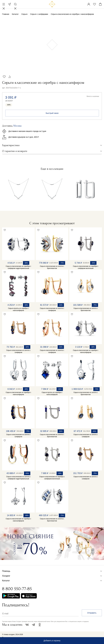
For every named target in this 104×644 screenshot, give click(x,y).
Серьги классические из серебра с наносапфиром (86, 351)
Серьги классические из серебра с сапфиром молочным (86, 267)
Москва (9, 4)
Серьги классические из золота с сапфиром (52, 309)
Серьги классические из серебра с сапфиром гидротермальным (18, 267)
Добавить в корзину (52, 641)
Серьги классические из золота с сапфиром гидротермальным (18, 478)
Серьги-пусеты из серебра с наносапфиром (18, 309)
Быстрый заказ (52, 113)
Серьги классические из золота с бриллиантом (52, 267)
